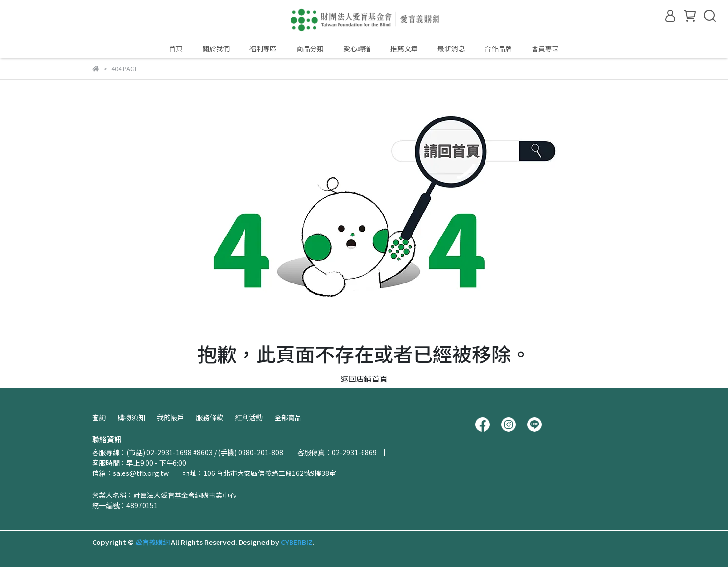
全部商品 (288, 417)
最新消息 (451, 48)
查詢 (99, 417)
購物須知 (131, 417)
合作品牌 (498, 48)
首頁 (176, 48)
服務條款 (210, 417)
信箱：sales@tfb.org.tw (130, 473)
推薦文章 (404, 48)
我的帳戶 (170, 417)
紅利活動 (249, 417)
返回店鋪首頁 (364, 378)
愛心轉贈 (357, 48)
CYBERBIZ (297, 542)
